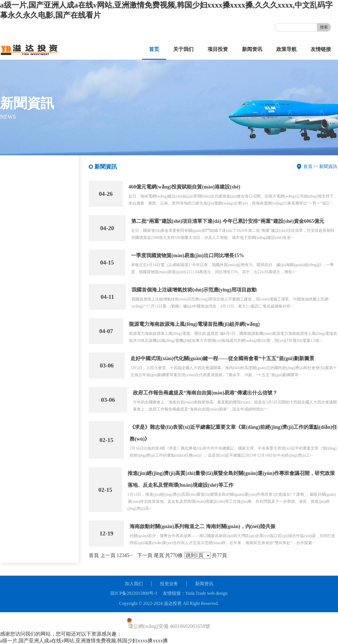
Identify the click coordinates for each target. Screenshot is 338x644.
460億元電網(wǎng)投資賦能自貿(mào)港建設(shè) (184, 187)
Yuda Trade (196, 593)
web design (217, 593)
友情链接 (321, 49)
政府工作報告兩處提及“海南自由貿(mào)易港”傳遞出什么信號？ (205, 393)
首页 (154, 49)
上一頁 (108, 555)
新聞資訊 (328, 166)
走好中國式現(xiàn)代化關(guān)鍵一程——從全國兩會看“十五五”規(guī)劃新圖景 (222, 358)
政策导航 (286, 49)
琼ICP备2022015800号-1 (134, 593)
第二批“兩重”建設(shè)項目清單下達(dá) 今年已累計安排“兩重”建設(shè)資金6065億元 (228, 221)
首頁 (308, 166)
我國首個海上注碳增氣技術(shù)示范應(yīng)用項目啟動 (194, 290)
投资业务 (169, 584)
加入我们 (134, 584)
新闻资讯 (252, 49)
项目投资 (218, 49)
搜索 (324, 27)
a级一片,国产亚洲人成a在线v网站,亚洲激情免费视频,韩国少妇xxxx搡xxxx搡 (84, 641)
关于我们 (183, 49)
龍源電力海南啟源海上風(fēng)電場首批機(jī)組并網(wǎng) (194, 324)
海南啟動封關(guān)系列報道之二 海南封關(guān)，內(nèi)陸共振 (203, 526)
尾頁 (159, 555)
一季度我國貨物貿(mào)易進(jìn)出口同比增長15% (188, 255)
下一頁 (145, 555)
